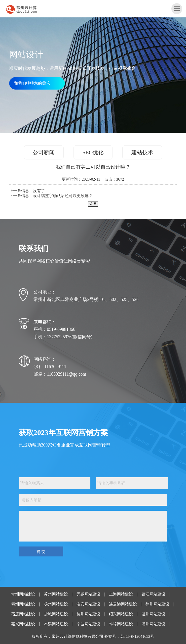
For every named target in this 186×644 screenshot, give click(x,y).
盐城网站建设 (56, 614)
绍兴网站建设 (121, 614)
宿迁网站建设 (23, 614)
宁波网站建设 (88, 624)
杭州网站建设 (88, 614)
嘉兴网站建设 (23, 624)
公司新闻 (44, 152)
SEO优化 (93, 152)
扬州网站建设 (56, 604)
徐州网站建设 (157, 604)
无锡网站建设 (88, 594)
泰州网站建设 (23, 604)
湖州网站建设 (153, 624)
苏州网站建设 (56, 594)
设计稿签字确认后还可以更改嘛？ (63, 196)
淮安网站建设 (88, 604)
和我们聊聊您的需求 (32, 83)
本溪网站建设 (56, 624)
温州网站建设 (153, 614)
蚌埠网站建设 (121, 624)
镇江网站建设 (153, 594)
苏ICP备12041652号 (137, 636)
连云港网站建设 (123, 604)
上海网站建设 (121, 594)
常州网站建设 (23, 594)
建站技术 (142, 152)
